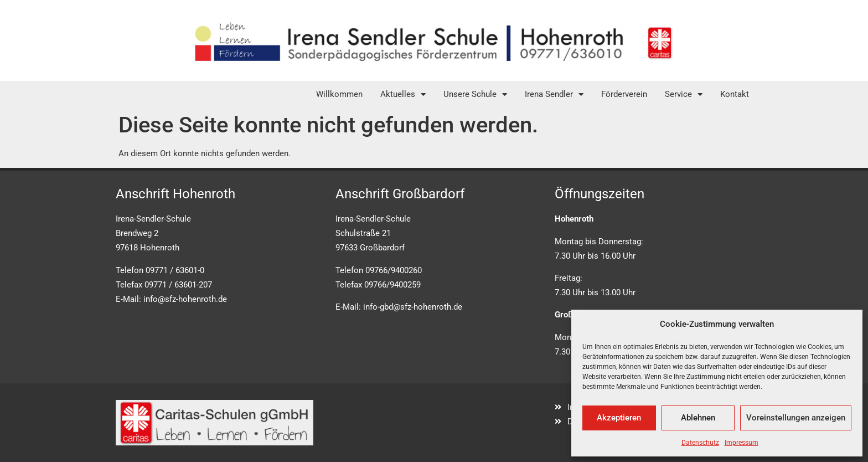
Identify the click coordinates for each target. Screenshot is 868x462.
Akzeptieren (619, 418)
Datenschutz (700, 443)
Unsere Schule (475, 94)
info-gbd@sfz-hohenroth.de (413, 307)
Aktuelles (403, 94)
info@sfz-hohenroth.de (185, 299)
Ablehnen (698, 418)
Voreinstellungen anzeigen (796, 418)
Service (684, 94)
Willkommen (339, 94)
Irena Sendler (554, 94)
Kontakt (735, 94)
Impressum (742, 443)
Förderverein (624, 94)
